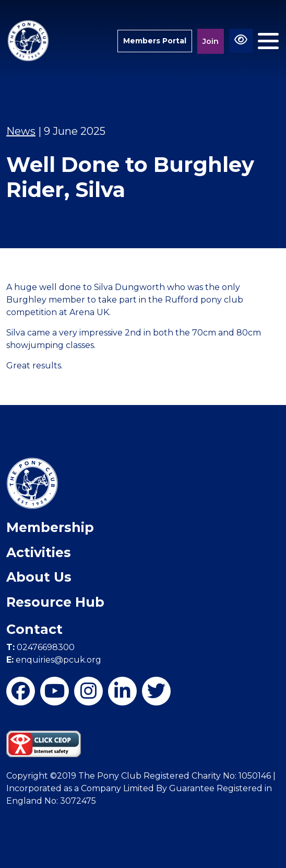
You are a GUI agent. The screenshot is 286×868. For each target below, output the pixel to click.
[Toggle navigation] (268, 41)
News (21, 131)
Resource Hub (55, 602)
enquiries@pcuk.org (54, 660)
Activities (39, 552)
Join (211, 41)
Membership (50, 527)
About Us (39, 577)
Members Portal (155, 41)
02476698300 (40, 647)
